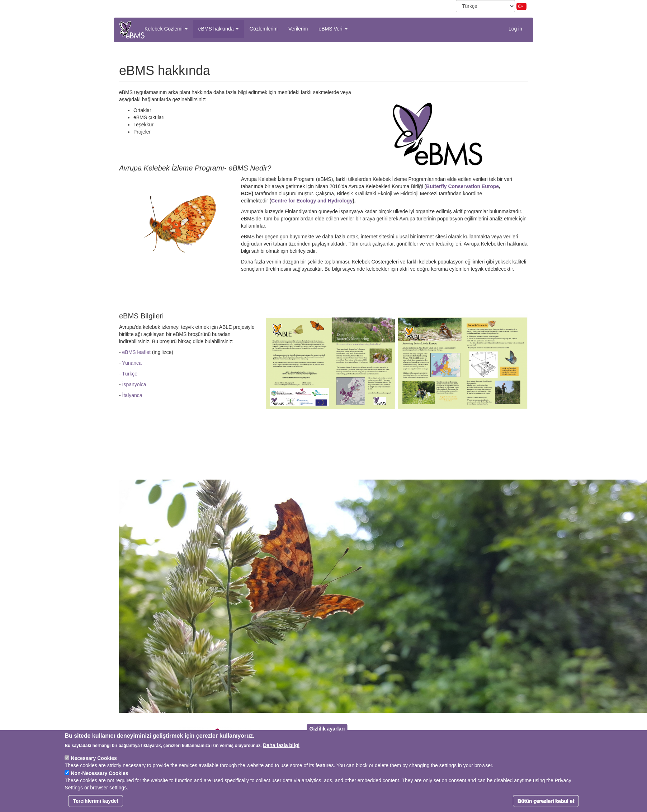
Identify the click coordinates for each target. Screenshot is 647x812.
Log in (515, 29)
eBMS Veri (333, 29)
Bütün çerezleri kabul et (546, 803)
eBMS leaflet (136, 352)
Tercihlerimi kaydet (96, 803)
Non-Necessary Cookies (99, 775)
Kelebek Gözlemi (166, 29)
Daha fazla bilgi (281, 747)
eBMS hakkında (219, 29)
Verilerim (298, 29)
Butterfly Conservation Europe (462, 186)
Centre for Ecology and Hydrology (312, 201)
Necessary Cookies (94, 760)
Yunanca (132, 363)
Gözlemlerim (263, 29)
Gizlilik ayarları (327, 730)
